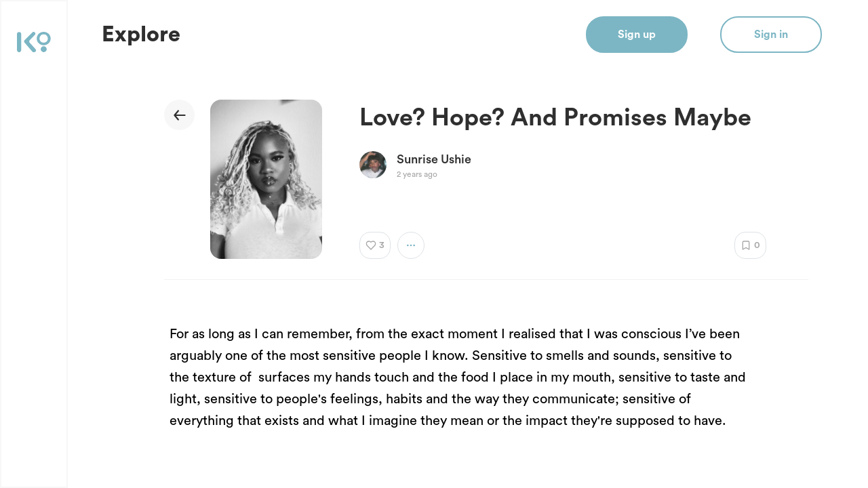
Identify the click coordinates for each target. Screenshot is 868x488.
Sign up (637, 35)
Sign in (771, 35)
